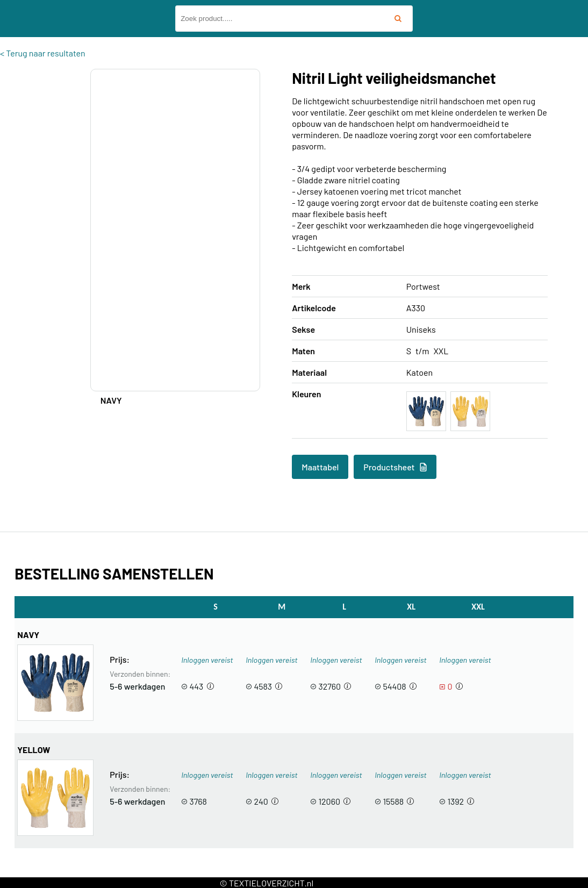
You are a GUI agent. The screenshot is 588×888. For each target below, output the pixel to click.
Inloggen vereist (207, 660)
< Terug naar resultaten (43, 53)
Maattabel (320, 467)
